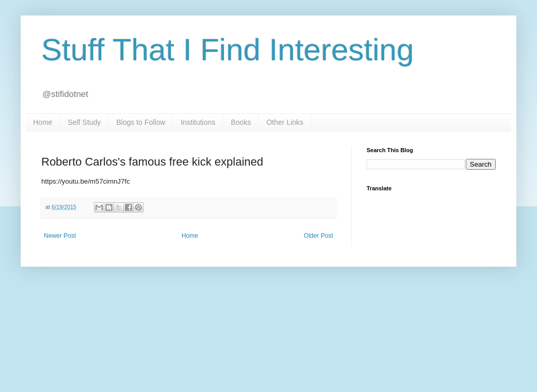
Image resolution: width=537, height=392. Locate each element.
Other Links (285, 122)
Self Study (84, 122)
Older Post (318, 236)
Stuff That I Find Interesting (228, 50)
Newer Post (60, 236)
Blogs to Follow (141, 122)
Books (241, 122)
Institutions (198, 122)
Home (43, 122)
